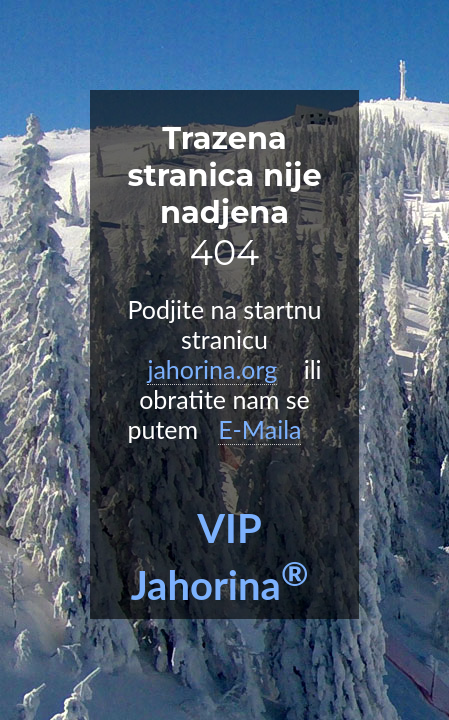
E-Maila (259, 429)
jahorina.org (212, 369)
